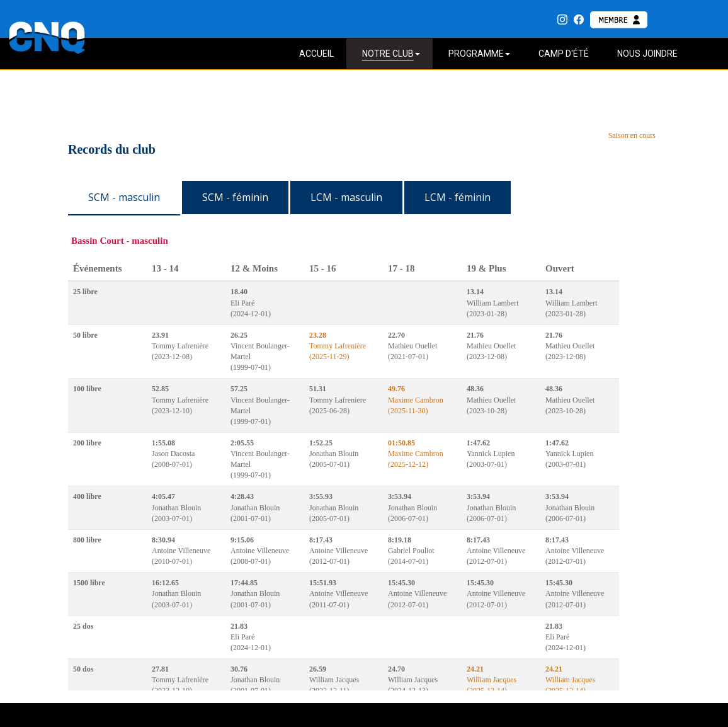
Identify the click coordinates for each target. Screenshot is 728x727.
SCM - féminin (235, 197)
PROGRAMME (479, 54)
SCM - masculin (124, 197)
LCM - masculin (346, 197)
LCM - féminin (458, 197)
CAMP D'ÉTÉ (564, 54)
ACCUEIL (316, 54)
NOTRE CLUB (391, 54)
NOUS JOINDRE (647, 54)
